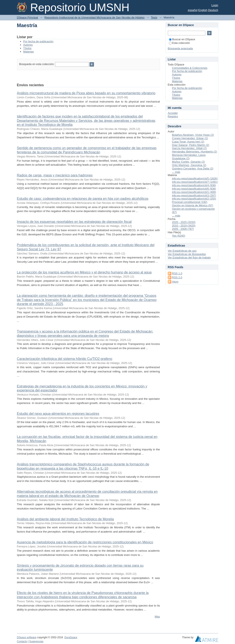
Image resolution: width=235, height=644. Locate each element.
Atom (175, 282)
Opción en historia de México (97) (193, 205)
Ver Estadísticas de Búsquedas (187, 254)
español (193, 10)
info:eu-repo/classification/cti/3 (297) (194, 195)
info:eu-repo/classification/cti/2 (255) (194, 199)
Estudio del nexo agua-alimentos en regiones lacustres (58, 414)
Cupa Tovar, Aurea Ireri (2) (188, 142)
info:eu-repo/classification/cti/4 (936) (194, 185)
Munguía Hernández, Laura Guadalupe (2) (189, 157)
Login (215, 5)
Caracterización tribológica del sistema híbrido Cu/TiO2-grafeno (65, 359)
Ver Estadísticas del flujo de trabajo (189, 257)
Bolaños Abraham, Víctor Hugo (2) (193, 135)
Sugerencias (36, 641)
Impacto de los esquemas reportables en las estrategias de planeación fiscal (74, 222)
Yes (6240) (179, 236)
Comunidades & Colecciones (190, 68)
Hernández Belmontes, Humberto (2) (195, 152)
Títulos (27, 48)
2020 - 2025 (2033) (184, 222)
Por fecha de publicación (38, 41)
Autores (28, 45)
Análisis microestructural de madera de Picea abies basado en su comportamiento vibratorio (86, 93)
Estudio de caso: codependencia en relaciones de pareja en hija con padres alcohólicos (83, 199)
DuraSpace (71, 637)
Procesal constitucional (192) (190, 202)
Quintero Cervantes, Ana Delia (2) (193, 169)
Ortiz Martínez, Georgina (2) (189, 165)
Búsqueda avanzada (180, 48)
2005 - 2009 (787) (183, 229)
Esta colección (179, 43)
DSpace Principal (28, 17)
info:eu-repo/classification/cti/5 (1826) (195, 178)
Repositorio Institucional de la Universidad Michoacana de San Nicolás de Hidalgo (94, 17)
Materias (29, 52)
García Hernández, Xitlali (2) (189, 148)
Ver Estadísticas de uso (182, 251)
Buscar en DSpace (182, 39)
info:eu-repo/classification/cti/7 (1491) (195, 182)
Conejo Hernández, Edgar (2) (190, 138)
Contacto (22, 641)
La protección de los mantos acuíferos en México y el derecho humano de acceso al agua (84, 272)
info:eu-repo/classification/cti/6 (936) (194, 189)
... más (176, 172)
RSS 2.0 (177, 277)
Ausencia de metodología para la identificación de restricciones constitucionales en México (85, 542)
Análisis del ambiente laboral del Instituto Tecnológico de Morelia (65, 519)
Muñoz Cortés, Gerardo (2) (188, 162)
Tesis (154, 17)
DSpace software (27, 637)
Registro (173, 116)
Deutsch (213, 10)
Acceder (173, 113)
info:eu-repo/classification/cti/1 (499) (194, 192)
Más (157, 617)
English (203, 10)
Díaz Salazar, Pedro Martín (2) (191, 145)
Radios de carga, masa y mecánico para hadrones (55, 175)
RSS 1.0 (177, 273)
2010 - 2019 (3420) (184, 226)
